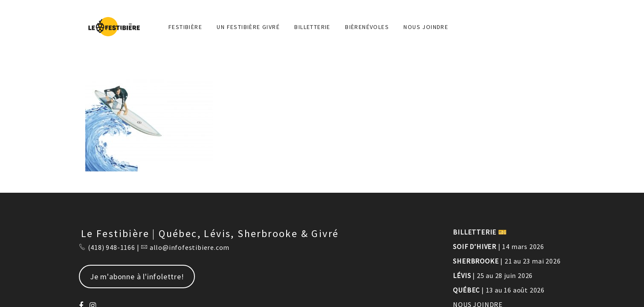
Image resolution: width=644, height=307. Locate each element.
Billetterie (312, 27)
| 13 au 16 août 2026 (499, 290)
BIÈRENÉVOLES (367, 27)
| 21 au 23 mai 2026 (507, 261)
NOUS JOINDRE (426, 27)
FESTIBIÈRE (185, 27)
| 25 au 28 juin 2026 (493, 275)
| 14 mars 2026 (499, 246)
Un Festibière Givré (248, 27)
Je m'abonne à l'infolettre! (137, 277)
